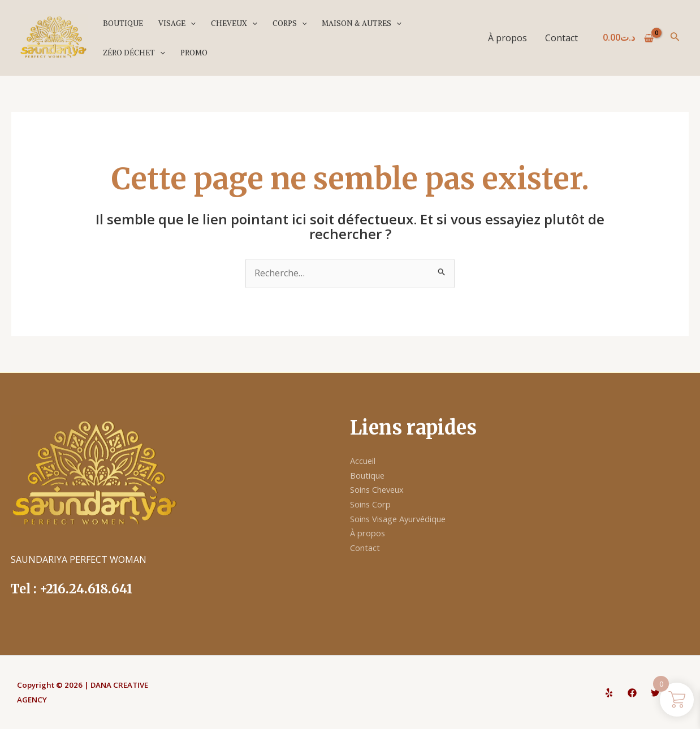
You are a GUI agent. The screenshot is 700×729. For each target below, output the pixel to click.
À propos (507, 38)
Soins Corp (373, 504)
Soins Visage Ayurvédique (404, 519)
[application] (191, 23)
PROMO (194, 53)
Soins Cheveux (381, 489)
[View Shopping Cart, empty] (628, 38)
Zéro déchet (134, 53)
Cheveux (234, 23)
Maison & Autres (362, 23)
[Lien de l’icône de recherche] (675, 38)
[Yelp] (609, 693)
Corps (290, 23)
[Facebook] (632, 693)
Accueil (364, 461)
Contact (561, 38)
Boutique (123, 23)
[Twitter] (655, 693)
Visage (177, 23)
